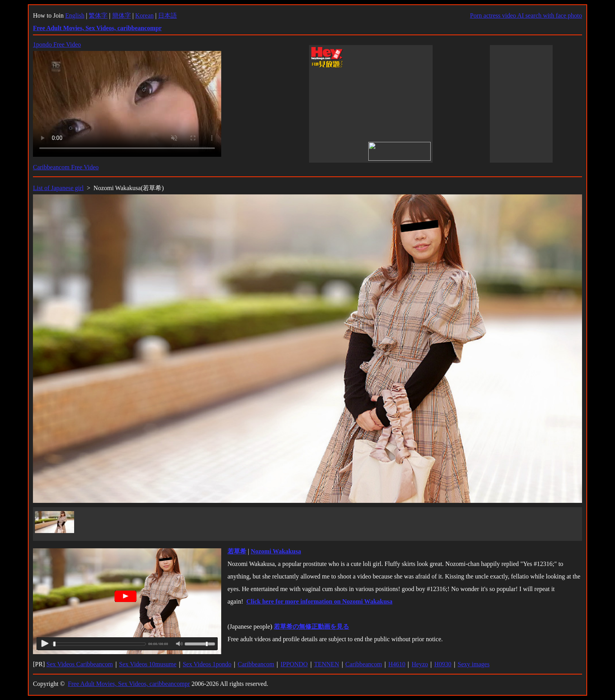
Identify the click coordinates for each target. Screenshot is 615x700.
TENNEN (327, 664)
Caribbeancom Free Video (66, 167)
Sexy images (474, 664)
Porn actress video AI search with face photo (526, 15)
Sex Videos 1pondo (207, 664)
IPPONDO (294, 664)
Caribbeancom (256, 664)
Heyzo (420, 664)
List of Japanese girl (58, 188)
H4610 (397, 664)
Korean (145, 15)
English (75, 15)
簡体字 (122, 15)
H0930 (443, 664)
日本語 (167, 15)
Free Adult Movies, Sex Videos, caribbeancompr (129, 684)
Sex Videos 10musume (148, 664)
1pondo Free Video (57, 44)
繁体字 (98, 15)
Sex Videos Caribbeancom (79, 664)
